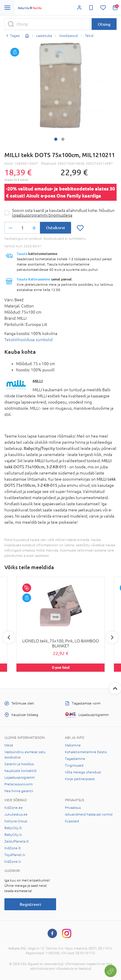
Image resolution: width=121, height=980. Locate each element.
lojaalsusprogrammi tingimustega (42, 215)
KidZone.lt (13, 848)
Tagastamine (75, 759)
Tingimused (74, 765)
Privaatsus (73, 808)
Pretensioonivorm (19, 784)
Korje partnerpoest (80, 779)
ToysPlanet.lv (15, 855)
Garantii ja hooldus (19, 764)
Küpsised (72, 821)
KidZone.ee (14, 808)
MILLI (38, 381)
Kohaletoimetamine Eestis (86, 752)
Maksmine (73, 745)
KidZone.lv (13, 862)
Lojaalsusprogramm (20, 777)
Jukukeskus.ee (16, 814)
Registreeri (30, 904)
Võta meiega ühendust (83, 772)
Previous (9, 637)
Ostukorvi (56, 228)
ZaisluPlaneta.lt (17, 841)
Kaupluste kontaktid (20, 771)
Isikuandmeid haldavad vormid (89, 814)
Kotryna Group (16, 821)
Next (112, 637)
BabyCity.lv (13, 835)
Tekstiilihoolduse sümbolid (28, 340)
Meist (9, 745)
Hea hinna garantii (19, 791)
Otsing (104, 24)
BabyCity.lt (13, 828)
